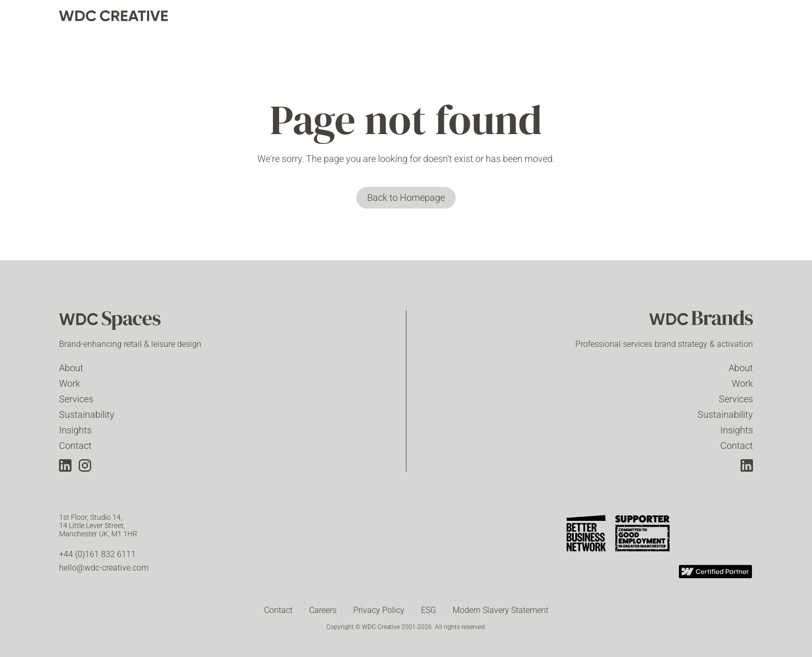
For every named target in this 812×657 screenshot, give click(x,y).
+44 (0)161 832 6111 (97, 554)
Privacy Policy (379, 610)
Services (76, 399)
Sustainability (87, 414)
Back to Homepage (406, 198)
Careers (323, 610)
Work (70, 383)
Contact (75, 446)
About (71, 368)
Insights (75, 430)
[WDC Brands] (701, 322)
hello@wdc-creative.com (104, 568)
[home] (113, 16)
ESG (429, 610)
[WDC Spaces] (111, 322)
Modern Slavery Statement (501, 610)
